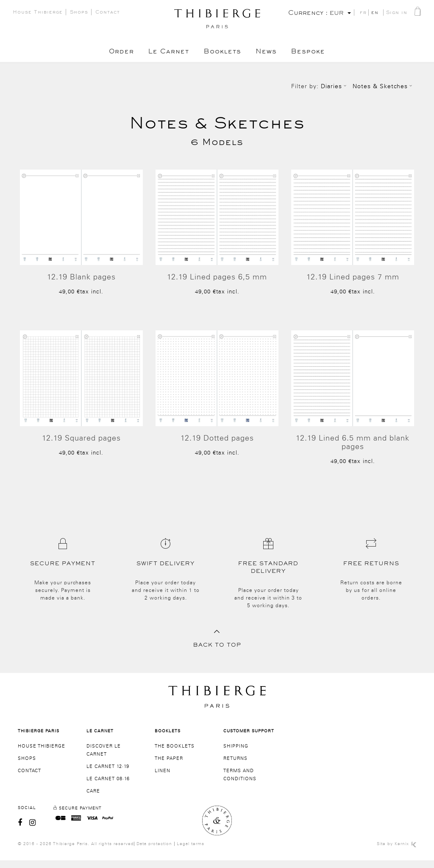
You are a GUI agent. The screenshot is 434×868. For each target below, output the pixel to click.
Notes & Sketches (383, 87)
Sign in (397, 13)
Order (117, 53)
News (269, 53)
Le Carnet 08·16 (108, 786)
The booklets (175, 754)
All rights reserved (113, 851)
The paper (169, 766)
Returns (235, 766)
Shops (79, 13)
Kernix (405, 851)
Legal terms (191, 851)
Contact (108, 13)
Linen (163, 778)
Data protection (154, 851)
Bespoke (313, 53)
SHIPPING (236, 754)
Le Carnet (167, 53)
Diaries (335, 87)
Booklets (223, 53)
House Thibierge (38, 13)
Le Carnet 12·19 (108, 774)
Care (93, 799)
